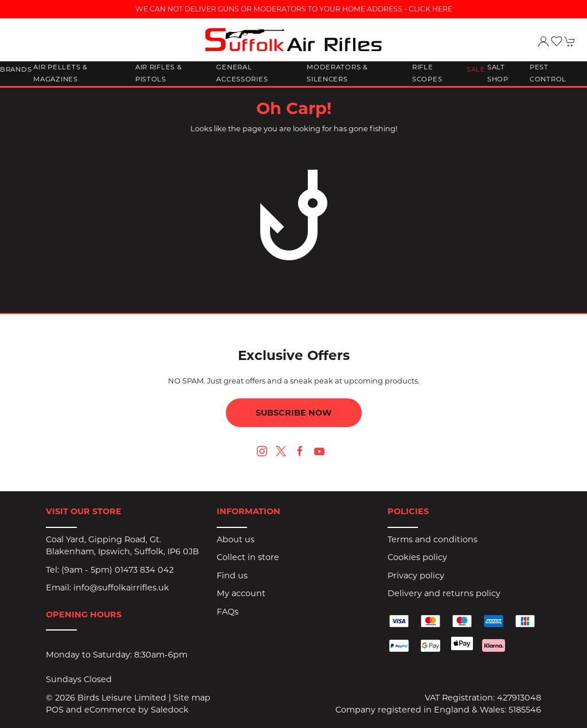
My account (241, 593)
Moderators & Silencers (337, 73)
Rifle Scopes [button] (427, 73)
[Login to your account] (543, 41)
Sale (476, 69)
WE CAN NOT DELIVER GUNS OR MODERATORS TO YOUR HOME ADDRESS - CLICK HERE (294, 9)
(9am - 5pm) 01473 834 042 (118, 570)
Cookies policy (417, 557)
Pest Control (548, 73)
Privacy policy (416, 576)
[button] (557, 41)
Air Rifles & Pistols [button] (159, 73)
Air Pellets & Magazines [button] (60, 73)
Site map (192, 698)
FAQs (228, 612)
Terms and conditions (433, 539)
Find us (232, 576)
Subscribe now (294, 413)
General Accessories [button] (242, 73)
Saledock (170, 710)
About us (236, 539)
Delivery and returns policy (444, 593)
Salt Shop (498, 73)
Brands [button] (16, 69)
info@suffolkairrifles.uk (121, 588)
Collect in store (248, 557)
